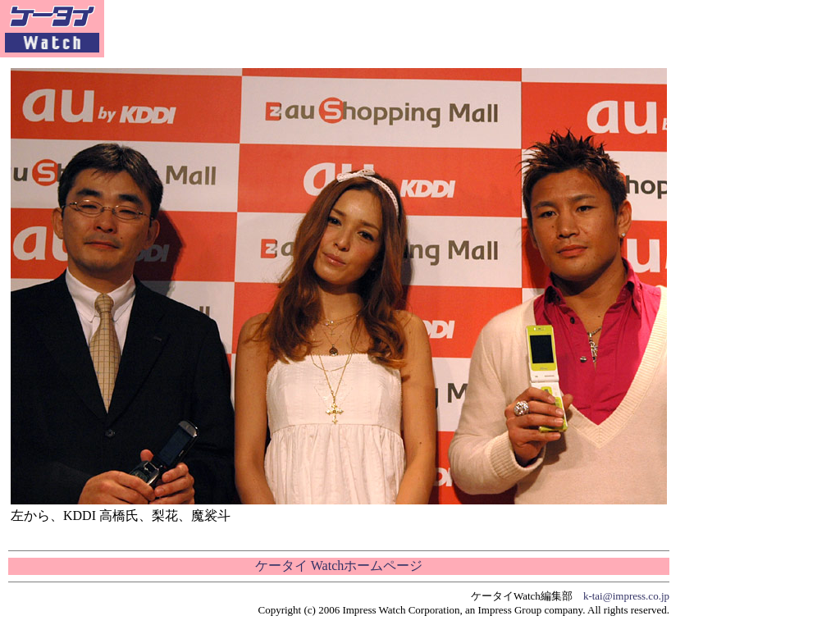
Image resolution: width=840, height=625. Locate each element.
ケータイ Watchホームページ (339, 566)
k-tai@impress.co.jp (626, 596)
